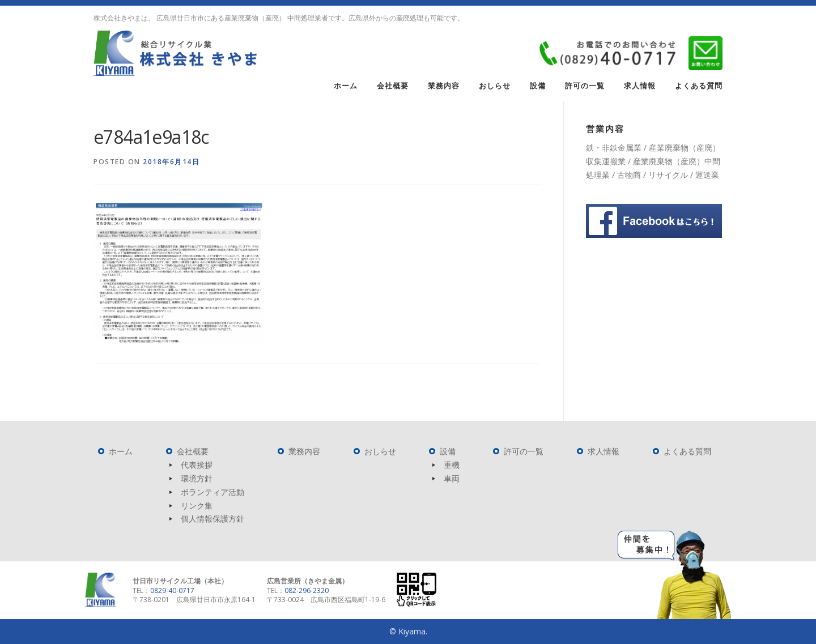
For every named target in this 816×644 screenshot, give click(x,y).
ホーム (346, 86)
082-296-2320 (307, 590)
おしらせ (495, 86)
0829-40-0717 (172, 590)
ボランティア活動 (212, 492)
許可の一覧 (585, 86)
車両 (452, 478)
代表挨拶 (197, 465)
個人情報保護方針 (212, 519)
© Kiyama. (408, 631)
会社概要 (393, 86)
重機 (452, 465)
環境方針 (197, 478)
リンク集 (197, 506)
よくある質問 (699, 86)
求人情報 (640, 86)
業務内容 (444, 86)
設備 (538, 86)
